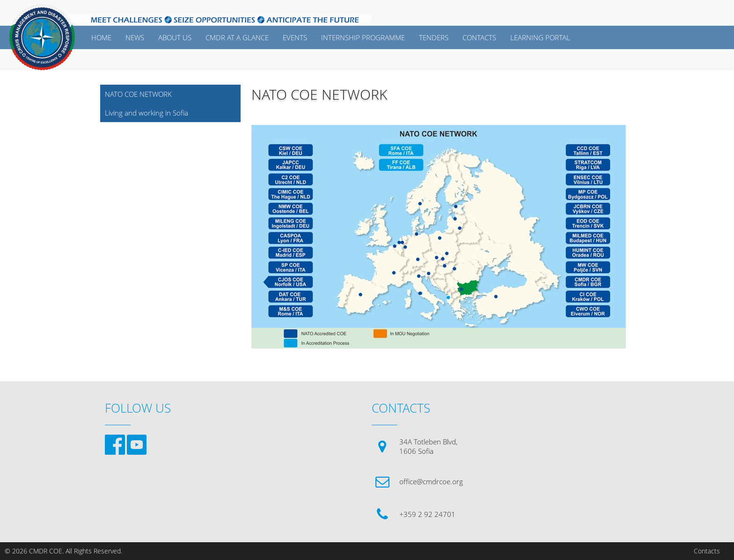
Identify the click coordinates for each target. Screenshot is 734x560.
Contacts (707, 551)
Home (101, 37)
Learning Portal (540, 37)
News (135, 37)
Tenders (434, 37)
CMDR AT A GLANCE (237, 37)
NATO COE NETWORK (138, 94)
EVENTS (295, 37)
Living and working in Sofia (147, 113)
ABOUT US (175, 37)
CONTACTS (479, 37)
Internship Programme (363, 37)
